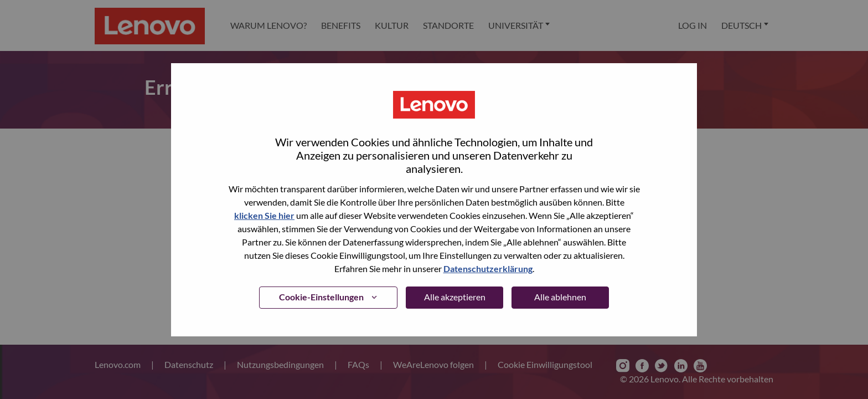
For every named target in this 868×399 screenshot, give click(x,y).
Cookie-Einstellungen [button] (321, 297)
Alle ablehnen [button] (560, 297)
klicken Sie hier (264, 215)
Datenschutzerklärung (488, 268)
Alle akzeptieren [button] (455, 297)
